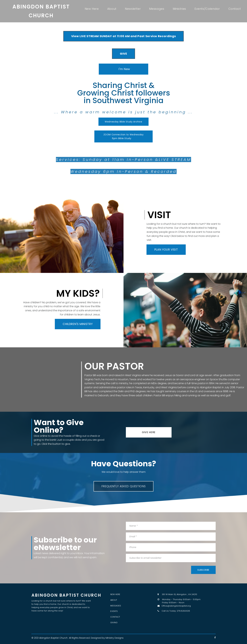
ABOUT (114, 600)
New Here (92, 9)
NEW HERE (115, 594)
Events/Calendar (207, 9)
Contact (235, 9)
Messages (157, 9)
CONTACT (115, 617)
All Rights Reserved (79, 638)
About (112, 9)
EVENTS (114, 611)
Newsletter (133, 9)
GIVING (114, 623)
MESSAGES (116, 606)
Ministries (179, 9)
